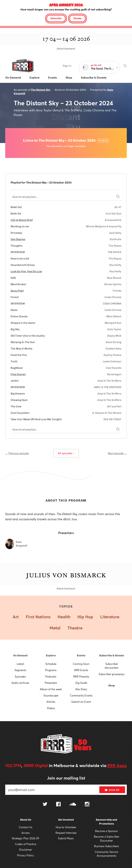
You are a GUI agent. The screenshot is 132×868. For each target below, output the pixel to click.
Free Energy (18, 374)
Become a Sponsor (106, 831)
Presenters (51, 683)
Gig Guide (81, 683)
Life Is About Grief (22, 220)
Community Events (81, 695)
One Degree (18, 239)
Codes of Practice (26, 844)
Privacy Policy (25, 855)
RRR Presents (81, 677)
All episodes (66, 453)
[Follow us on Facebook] (58, 805)
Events (81, 655)
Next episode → (117, 453)
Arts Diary (81, 689)
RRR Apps (117, 765)
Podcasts (51, 677)
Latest (20, 664)
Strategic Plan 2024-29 (25, 838)
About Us (26, 820)
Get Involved (66, 820)
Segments (20, 670)
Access (26, 833)
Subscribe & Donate (112, 655)
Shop (112, 686)
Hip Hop (85, 617)
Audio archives (20, 683)
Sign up (112, 790)
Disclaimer (25, 850)
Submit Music (66, 838)
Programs (51, 670)
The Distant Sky (41, 90)
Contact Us (26, 827)
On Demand (20, 655)
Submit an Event (81, 702)
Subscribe (56, 18)
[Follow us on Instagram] (87, 805)
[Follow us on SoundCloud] (73, 804)
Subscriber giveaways (112, 674)
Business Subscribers (107, 846)
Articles (51, 702)
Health (64, 617)
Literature (110, 617)
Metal (55, 628)
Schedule (51, 664)
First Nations (38, 617)
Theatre (75, 628)
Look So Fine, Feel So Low (26, 271)
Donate (77, 18)
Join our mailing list (66, 778)
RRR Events (81, 670)
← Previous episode (17, 453)
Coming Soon (81, 664)
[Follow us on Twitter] (45, 804)
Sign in (67, 66)
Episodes (20, 677)
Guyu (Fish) (17, 291)
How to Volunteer (66, 827)
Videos (51, 708)
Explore (51, 655)
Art (16, 617)
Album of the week (51, 689)
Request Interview (66, 833)
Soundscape (51, 695)
